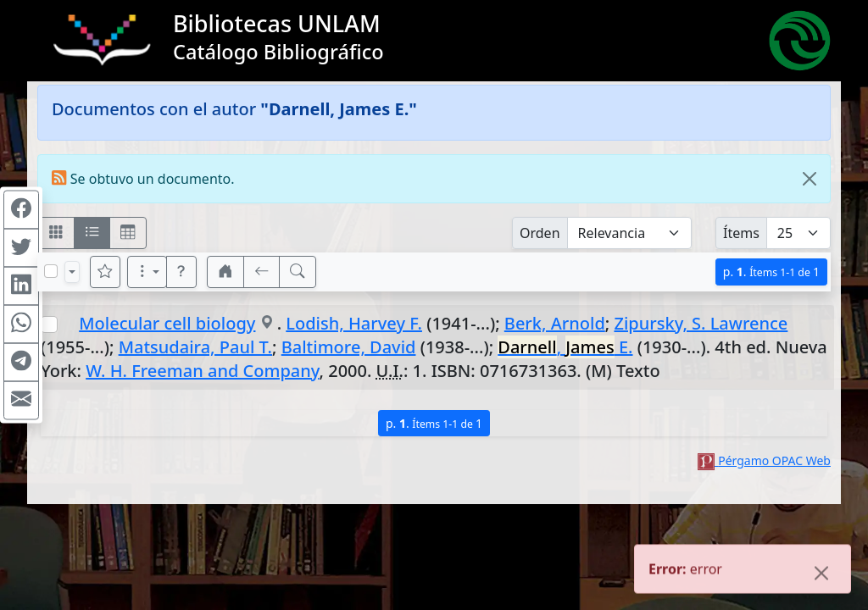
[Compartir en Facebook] (21, 210)
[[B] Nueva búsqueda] (298, 272)
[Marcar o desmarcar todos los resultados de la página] (51, 271)
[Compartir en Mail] (21, 401)
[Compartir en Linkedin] (21, 286)
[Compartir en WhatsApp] (21, 324)
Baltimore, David (349, 347)
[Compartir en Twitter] (21, 248)
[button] (181, 272)
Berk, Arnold (555, 323)
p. (771, 272)
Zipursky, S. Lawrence (701, 323)
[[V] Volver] (262, 272)
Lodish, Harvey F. (354, 323)
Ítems (741, 233)
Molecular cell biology (167, 323)
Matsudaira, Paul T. (195, 347)
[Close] (810, 179)
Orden (540, 233)
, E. (565, 347)
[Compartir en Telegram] (21, 363)
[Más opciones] (147, 272)
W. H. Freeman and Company (202, 371)
